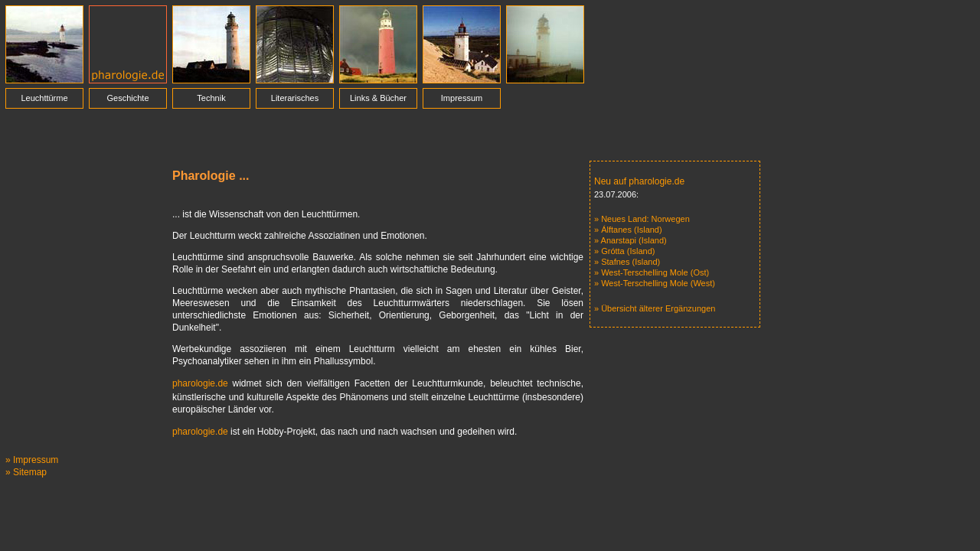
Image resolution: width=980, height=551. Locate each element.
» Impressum (32, 460)
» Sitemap (26, 472)
